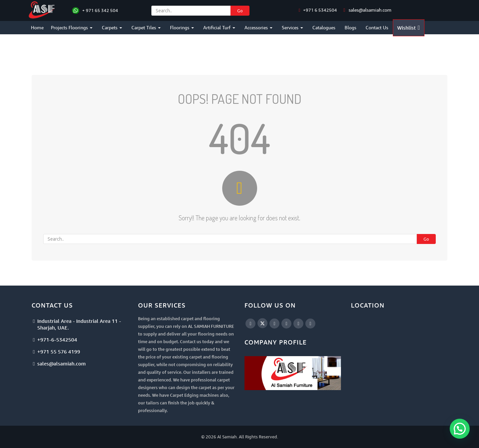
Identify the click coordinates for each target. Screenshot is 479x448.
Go (240, 11)
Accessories (258, 27)
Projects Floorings (72, 27)
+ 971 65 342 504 (100, 10)
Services (292, 27)
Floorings (182, 27)
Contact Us (377, 27)
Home (37, 27)
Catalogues (324, 27)
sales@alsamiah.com (370, 10)
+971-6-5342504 (57, 339)
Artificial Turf (219, 27)
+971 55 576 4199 (59, 351)
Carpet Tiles (146, 27)
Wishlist (409, 28)
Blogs (350, 27)
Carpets (112, 27)
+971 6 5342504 (319, 10)
